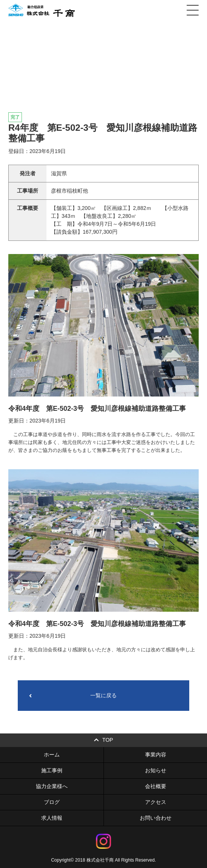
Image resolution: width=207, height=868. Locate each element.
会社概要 (156, 786)
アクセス (156, 802)
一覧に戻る (73, 695)
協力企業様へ (52, 786)
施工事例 (52, 770)
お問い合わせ (156, 818)
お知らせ (156, 770)
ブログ (52, 802)
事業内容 (156, 755)
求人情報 (52, 818)
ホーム (52, 755)
